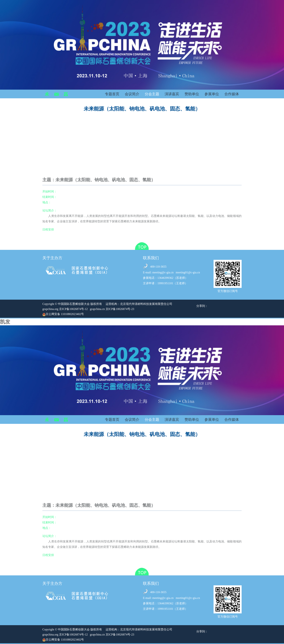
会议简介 (132, 94)
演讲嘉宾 (172, 94)
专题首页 (112, 94)
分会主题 (152, 94)
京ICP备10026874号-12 (73, 309)
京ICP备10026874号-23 (120, 309)
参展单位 (212, 94)
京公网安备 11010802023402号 (63, 314)
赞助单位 (192, 94)
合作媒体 (232, 94)
